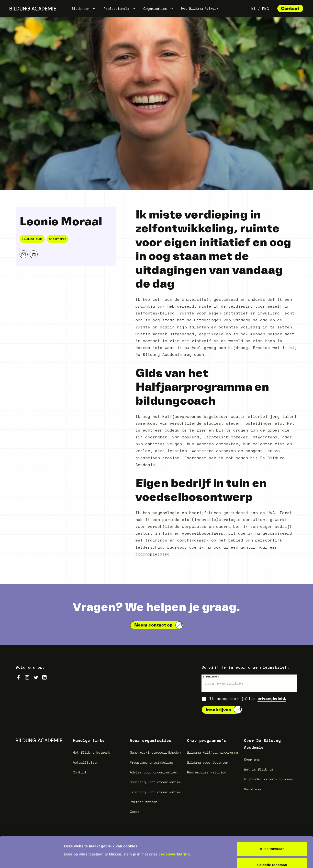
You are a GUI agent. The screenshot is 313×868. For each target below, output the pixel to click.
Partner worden (144, 802)
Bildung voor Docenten (208, 762)
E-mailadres (211, 677)
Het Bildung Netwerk (200, 8)
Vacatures (253, 789)
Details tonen (264, 858)
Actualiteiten (86, 762)
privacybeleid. (272, 698)
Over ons (252, 759)
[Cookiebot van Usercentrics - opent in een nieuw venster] (32, 858)
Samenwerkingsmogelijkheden (155, 752)
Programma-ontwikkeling (151, 762)
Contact (290, 8)
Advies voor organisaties (153, 772)
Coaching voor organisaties (155, 782)
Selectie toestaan (272, 836)
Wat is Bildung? (259, 769)
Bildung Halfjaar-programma (212, 752)
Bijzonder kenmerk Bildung (268, 779)
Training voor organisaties (155, 792)
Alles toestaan (272, 820)
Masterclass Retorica (207, 772)
